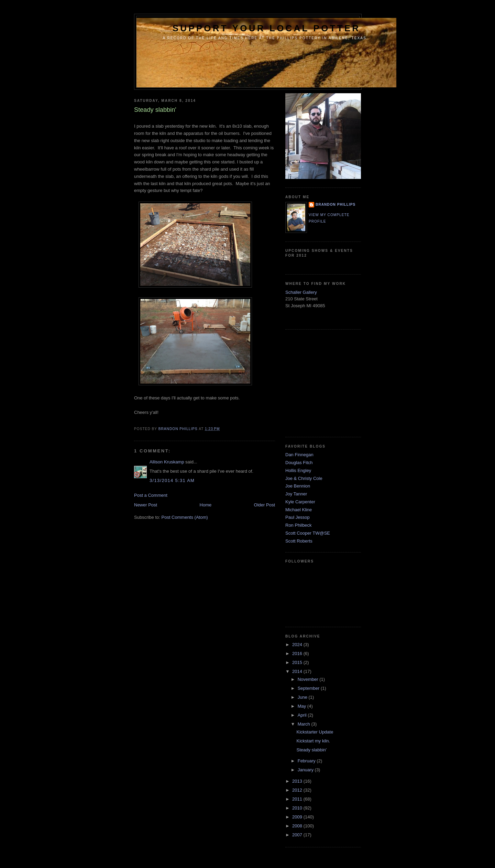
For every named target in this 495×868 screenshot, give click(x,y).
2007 (298, 835)
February (307, 761)
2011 (298, 799)
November (309, 679)
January (306, 770)
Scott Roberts (299, 541)
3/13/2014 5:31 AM (172, 480)
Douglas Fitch (299, 463)
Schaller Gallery (301, 292)
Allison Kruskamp (167, 462)
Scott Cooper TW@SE (308, 533)
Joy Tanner (296, 494)
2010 (298, 808)
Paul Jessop (298, 517)
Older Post (265, 505)
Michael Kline (299, 510)
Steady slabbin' (311, 750)
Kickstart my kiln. (313, 741)
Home (206, 505)
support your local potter (267, 28)
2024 (298, 645)
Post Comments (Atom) (185, 517)
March (305, 724)
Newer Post (146, 505)
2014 (298, 671)
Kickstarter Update (315, 732)
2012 (298, 790)
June (303, 697)
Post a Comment (151, 495)
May (302, 706)
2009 (298, 817)
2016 (298, 653)
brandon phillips (335, 205)
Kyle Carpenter (300, 502)
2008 (298, 826)
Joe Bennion (298, 486)
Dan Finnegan (299, 455)
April (303, 715)
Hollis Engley (298, 470)
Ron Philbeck (299, 525)
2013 (298, 781)
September (309, 688)
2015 (298, 662)
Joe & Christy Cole (304, 478)
